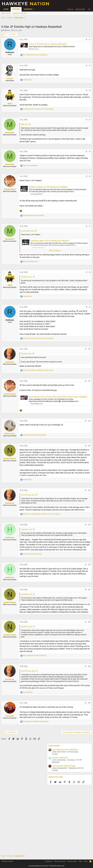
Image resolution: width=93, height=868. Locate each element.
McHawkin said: (27, 277)
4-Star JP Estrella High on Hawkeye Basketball (48, 44)
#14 (89, 490)
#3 (90, 90)
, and (38, 109)
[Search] (89, 9)
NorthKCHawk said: (28, 495)
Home (6, 9)
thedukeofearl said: (28, 231)
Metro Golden (7, 861)
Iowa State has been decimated (65, 749)
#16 (89, 565)
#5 (90, 151)
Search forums (19, 13)
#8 (90, 272)
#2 (90, 66)
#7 (90, 226)
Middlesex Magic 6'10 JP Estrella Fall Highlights (48, 187)
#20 (89, 703)
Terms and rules (60, 861)
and (35, 55)
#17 (89, 590)
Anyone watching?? (60, 758)
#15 (89, 525)
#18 (89, 622)
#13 (89, 446)
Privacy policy (72, 861)
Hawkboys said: (27, 529)
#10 (89, 349)
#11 (89, 381)
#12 (89, 421)
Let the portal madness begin (64, 766)
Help (80, 861)
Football (55, 754)
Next (13, 34)
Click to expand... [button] (55, 251)
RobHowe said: (26, 354)
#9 (90, 307)
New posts (6, 13)
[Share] (87, 40)
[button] (34, 9)
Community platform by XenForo (46, 866)
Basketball (56, 762)
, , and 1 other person (38, 370)
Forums (16, 9)
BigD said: (25, 124)
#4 (90, 120)
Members (28, 9)
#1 (90, 39)
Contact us (49, 861)
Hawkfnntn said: (27, 627)
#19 (89, 666)
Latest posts (54, 746)
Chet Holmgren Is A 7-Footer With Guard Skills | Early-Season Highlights (58, 397)
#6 (90, 176)
